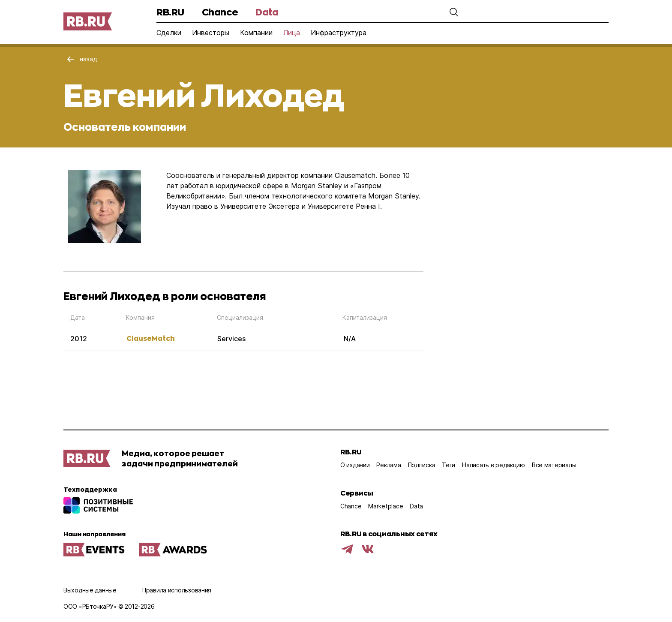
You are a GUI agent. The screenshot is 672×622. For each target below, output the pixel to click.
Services (231, 339)
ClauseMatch (151, 338)
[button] (454, 12)
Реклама (388, 465)
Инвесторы (211, 33)
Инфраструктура (339, 33)
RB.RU (170, 12)
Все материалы (554, 465)
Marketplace (385, 506)
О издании (355, 465)
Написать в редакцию (493, 465)
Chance (220, 12)
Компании (256, 33)
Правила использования (177, 590)
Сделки (169, 33)
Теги (448, 465)
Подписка (422, 465)
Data (267, 12)
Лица (292, 33)
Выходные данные (90, 590)
